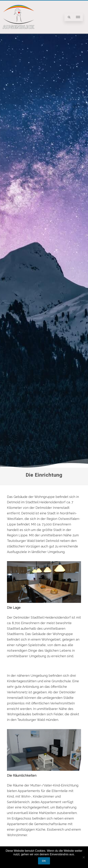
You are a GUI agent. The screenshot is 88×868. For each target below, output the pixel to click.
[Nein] (84, 857)
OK (44, 861)
